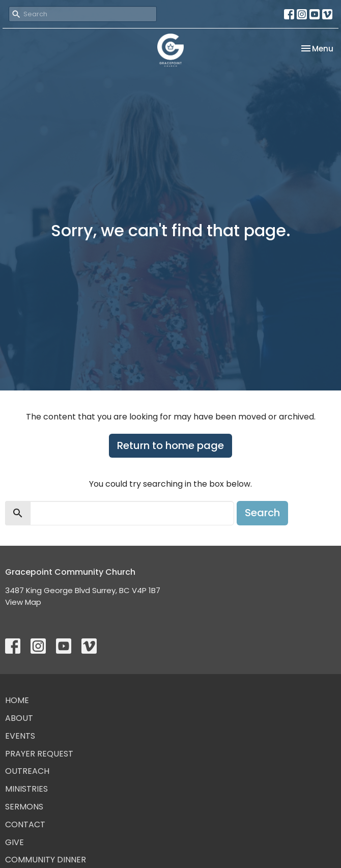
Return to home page (170, 445)
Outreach (27, 771)
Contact (25, 824)
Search (262, 513)
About (19, 718)
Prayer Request (39, 754)
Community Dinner (46, 860)
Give (15, 842)
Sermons (24, 807)
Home (17, 700)
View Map (23, 602)
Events (20, 736)
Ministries (26, 789)
